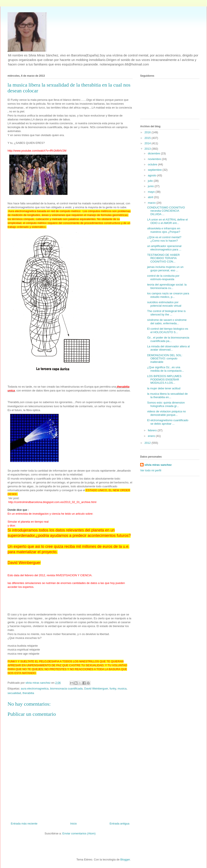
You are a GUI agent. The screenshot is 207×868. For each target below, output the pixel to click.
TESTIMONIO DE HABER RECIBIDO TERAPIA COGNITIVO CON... (163, 258)
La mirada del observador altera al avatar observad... (168, 348)
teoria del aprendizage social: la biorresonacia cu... (167, 286)
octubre (153, 164)
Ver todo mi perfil (151, 470)
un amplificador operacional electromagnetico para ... (164, 248)
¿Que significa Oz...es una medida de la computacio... (165, 369)
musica (122, 689)
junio (151, 186)
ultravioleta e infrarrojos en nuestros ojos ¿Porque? (164, 230)
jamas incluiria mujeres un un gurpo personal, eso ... (165, 269)
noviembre (155, 159)
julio (151, 181)
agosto (153, 175)
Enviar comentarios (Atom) (79, 833)
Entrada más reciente (24, 824)
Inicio (74, 824)
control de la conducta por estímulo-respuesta (163, 277)
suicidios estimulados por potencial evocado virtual (164, 304)
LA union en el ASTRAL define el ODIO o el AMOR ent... (167, 221)
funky (113, 689)
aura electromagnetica (35, 689)
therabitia (28, 693)
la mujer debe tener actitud (164, 388)
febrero (153, 430)
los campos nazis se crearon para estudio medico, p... (168, 295)
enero (152, 436)
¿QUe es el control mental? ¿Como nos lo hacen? (164, 239)
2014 (148, 143)
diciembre (154, 153)
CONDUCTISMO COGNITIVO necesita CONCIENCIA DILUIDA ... (166, 211)
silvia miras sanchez (158, 465)
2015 (148, 138)
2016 (148, 132)
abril (151, 197)
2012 (148, 443)
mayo (152, 192)
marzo (152, 203)
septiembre (155, 170)
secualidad (14, 693)
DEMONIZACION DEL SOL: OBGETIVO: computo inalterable (165, 359)
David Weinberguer (96, 689)
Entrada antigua (119, 824)
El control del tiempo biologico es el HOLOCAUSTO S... (168, 330)
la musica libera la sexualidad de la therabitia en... (167, 395)
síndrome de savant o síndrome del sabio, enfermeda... (167, 322)
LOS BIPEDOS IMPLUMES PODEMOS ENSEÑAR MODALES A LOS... (164, 379)
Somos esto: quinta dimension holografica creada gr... (166, 404)
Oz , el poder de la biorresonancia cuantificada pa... (168, 339)
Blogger (125, 859)
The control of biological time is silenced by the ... (166, 313)
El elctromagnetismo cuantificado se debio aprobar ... (168, 422)
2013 (148, 149)
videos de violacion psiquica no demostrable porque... (166, 413)
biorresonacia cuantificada (66, 689)
